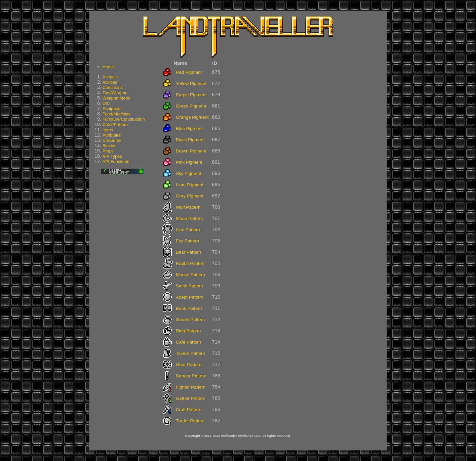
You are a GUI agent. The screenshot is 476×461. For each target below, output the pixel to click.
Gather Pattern (191, 398)
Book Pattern (189, 308)
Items (108, 130)
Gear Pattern (189, 365)
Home (108, 67)
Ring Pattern (188, 331)
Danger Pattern (191, 376)
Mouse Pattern (190, 275)
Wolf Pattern (188, 207)
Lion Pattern (188, 230)
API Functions (116, 162)
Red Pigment (189, 72)
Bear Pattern (188, 252)
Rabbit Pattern (190, 263)
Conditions (113, 87)
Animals (110, 77)
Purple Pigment (191, 95)
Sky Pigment (188, 173)
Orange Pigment (192, 117)
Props (108, 151)
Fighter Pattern (191, 387)
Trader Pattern (190, 421)
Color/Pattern (115, 125)
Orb (106, 103)
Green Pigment (191, 106)
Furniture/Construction (124, 119)
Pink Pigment (189, 162)
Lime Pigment (190, 185)
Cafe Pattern (188, 342)
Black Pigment (190, 140)
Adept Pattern (190, 297)
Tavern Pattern (190, 353)
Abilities (110, 82)
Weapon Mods (116, 98)
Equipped (112, 109)
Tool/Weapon (115, 93)
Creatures (112, 140)
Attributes (112, 135)
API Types (112, 156)
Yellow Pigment (191, 84)
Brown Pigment (191, 151)
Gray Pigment (190, 196)
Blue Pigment (189, 128)
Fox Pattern (187, 241)
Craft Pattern (189, 410)
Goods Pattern (190, 320)
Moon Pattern (189, 218)
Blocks (109, 146)
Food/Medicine (117, 114)
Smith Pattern (189, 286)
